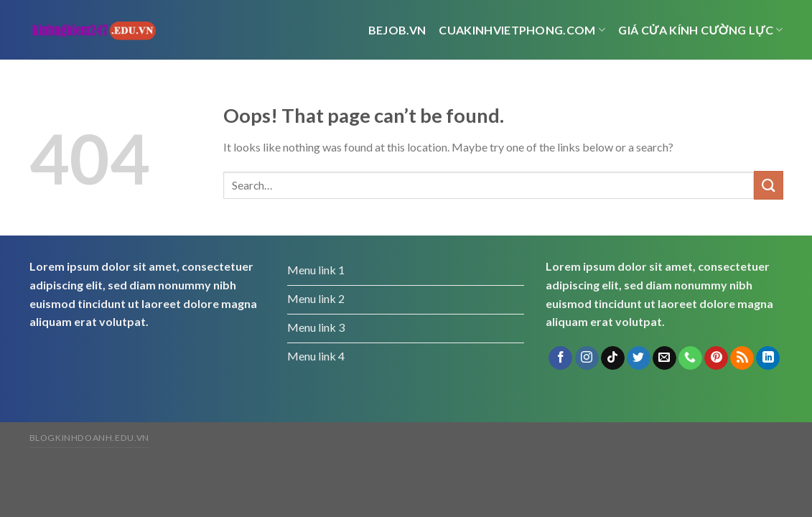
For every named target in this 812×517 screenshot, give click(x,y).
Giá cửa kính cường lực (700, 30)
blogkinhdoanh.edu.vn (89, 438)
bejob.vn (397, 30)
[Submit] (768, 185)
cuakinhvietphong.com (522, 30)
